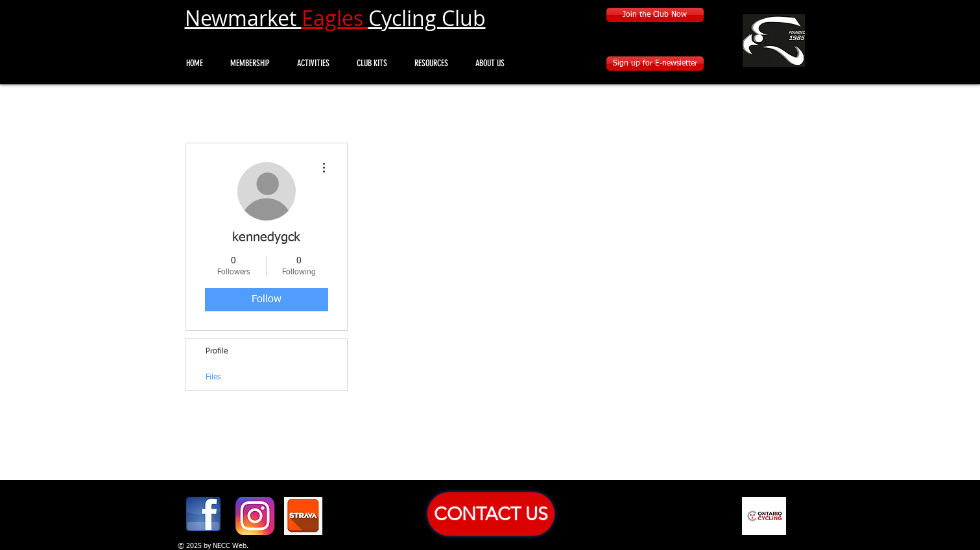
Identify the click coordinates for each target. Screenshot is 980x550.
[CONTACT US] (491, 514)
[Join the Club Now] (655, 15)
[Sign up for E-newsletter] (655, 64)
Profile (217, 352)
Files (213, 377)
